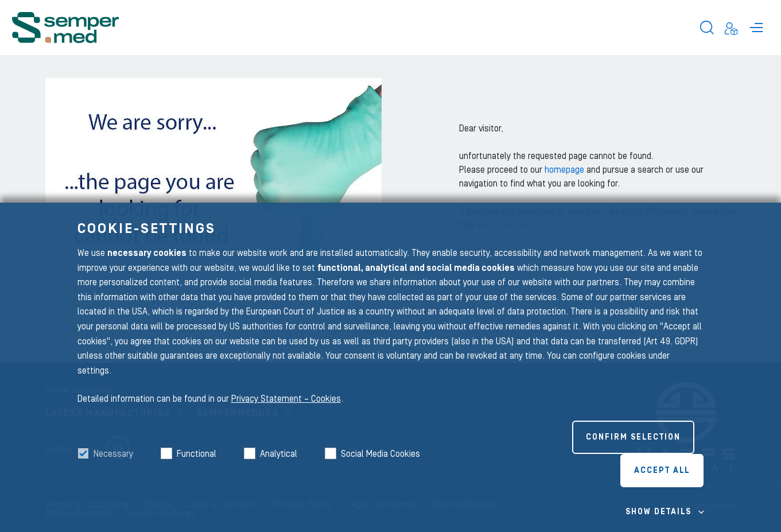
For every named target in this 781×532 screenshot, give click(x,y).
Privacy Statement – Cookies (286, 399)
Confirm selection (633, 437)
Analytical (279, 454)
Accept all (662, 471)
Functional (197, 454)
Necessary (113, 454)
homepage (566, 170)
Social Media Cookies (380, 454)
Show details (658, 512)
